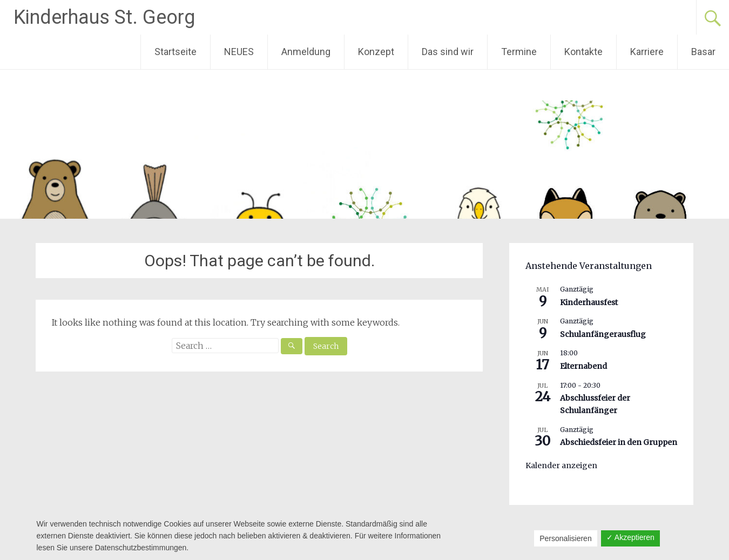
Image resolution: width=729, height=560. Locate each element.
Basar (703, 52)
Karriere (647, 52)
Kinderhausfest (589, 302)
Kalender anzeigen (561, 465)
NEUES (239, 52)
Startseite (175, 52)
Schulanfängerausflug (603, 334)
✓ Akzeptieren (630, 537)
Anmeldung (306, 52)
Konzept (376, 52)
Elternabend (583, 366)
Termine (519, 52)
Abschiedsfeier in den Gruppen (619, 442)
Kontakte (583, 52)
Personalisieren (566, 538)
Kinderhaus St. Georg (104, 17)
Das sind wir (448, 52)
